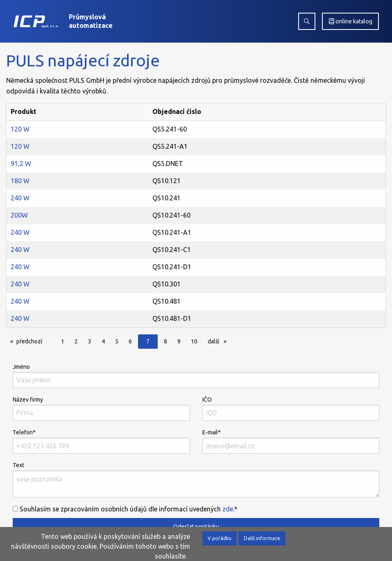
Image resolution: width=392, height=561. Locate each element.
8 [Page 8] (165, 341)
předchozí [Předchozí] (31, 341)
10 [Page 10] (194, 341)
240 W (20, 198)
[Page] (51, 342)
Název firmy (101, 409)
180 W (20, 181)
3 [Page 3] (90, 341)
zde (228, 509)
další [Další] (219, 341)
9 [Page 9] (179, 341)
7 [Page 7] (148, 341)
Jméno (196, 376)
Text (196, 480)
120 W (20, 129)
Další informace (262, 538)
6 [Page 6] (130, 341)
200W (19, 215)
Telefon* (101, 441)
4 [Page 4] (103, 341)
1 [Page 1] (63, 341)
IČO (291, 409)
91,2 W (21, 164)
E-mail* (291, 441)
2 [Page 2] (76, 341)
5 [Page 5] (117, 341)
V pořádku (220, 538)
